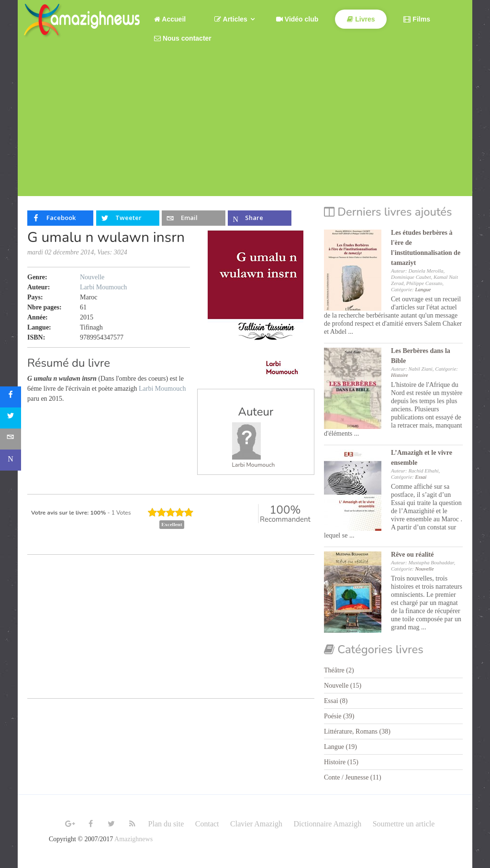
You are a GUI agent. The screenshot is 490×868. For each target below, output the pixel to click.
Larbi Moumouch (254, 465)
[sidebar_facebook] (11, 397)
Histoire (400, 375)
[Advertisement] (245, 129)
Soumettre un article (404, 824)
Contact (207, 824)
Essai (421, 477)
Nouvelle (92, 277)
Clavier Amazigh (256, 824)
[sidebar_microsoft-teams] (11, 460)
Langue (423, 289)
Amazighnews (134, 839)
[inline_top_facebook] (60, 218)
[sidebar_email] (11, 439)
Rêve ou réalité (412, 555)
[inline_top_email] (193, 218)
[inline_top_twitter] (128, 218)
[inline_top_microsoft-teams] (259, 218)
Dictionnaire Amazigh (327, 824)
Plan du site (166, 824)
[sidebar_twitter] (11, 418)
